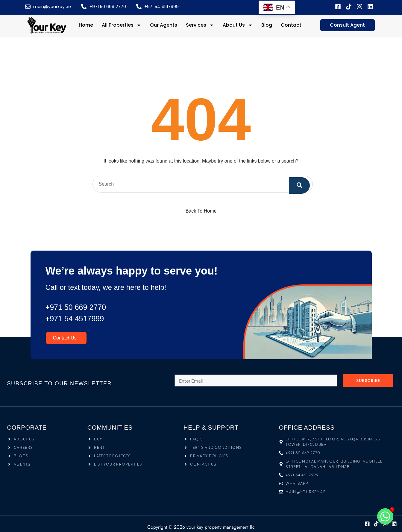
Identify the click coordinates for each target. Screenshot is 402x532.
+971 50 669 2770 (79, 307)
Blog (267, 25)
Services (200, 25)
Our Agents (164, 25)
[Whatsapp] (385, 516)
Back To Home (201, 211)
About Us (238, 25)
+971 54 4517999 (78, 319)
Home (86, 25)
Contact (291, 25)
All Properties (122, 25)
